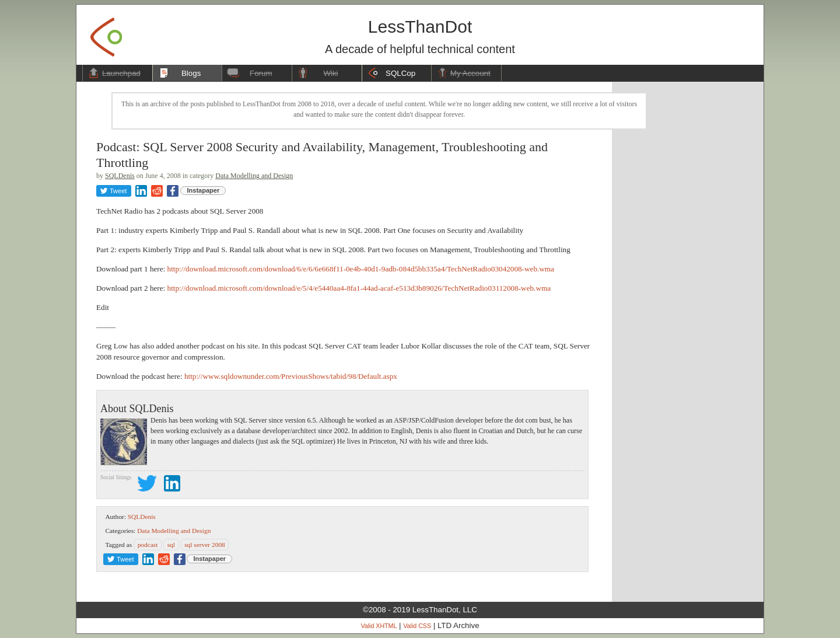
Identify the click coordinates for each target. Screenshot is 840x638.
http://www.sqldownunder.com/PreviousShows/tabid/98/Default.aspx (291, 376)
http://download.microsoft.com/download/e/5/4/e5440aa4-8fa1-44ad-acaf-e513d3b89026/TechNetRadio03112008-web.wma (359, 288)
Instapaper (204, 190)
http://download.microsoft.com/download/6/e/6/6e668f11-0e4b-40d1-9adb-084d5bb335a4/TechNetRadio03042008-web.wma (361, 269)
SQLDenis (120, 176)
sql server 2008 (205, 545)
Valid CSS (417, 626)
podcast (148, 545)
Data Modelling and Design (254, 176)
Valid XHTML (379, 626)
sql (171, 545)
